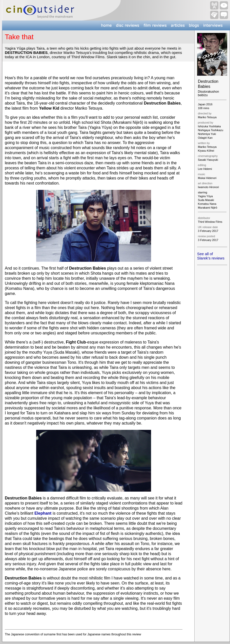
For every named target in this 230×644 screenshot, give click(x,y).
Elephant (43, 513)
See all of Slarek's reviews (211, 256)
